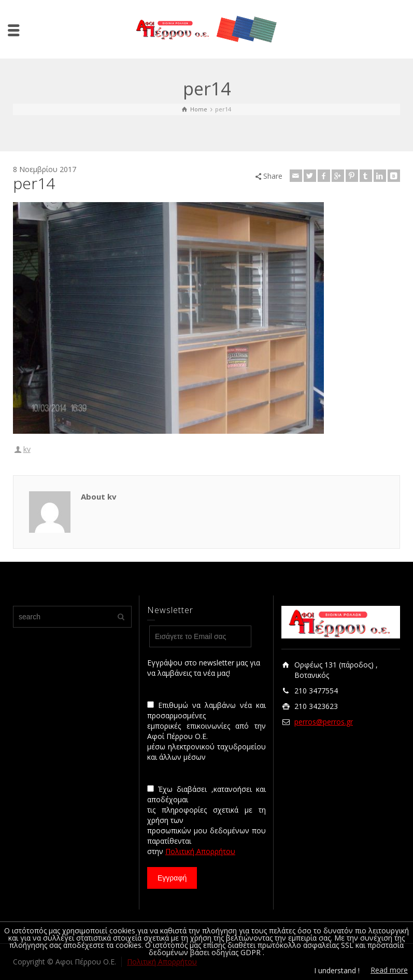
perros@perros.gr (324, 722)
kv (27, 449)
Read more (389, 970)
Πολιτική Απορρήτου (200, 851)
